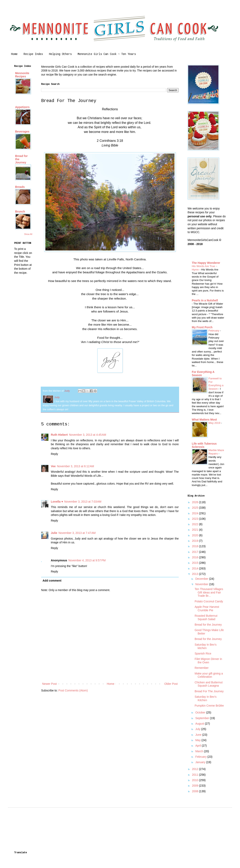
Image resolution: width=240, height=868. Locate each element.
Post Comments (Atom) (73, 690)
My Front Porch (202, 327)
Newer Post (49, 684)
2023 (196, 519)
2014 (196, 568)
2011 (196, 775)
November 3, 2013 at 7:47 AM (77, 533)
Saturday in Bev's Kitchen (206, 698)
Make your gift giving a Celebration (209, 675)
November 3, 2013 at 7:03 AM (83, 502)
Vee (53, 466)
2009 (196, 786)
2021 (196, 530)
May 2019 (215, 423)
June (199, 735)
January (201, 762)
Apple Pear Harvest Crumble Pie (207, 609)
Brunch (20, 211)
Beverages (22, 132)
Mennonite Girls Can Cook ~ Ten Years (107, 54)
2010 (196, 780)
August (200, 724)
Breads (20, 187)
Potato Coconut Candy (209, 601)
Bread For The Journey (209, 691)
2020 (196, 535)
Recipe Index (33, 54)
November (202, 584)
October (201, 712)
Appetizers (22, 107)
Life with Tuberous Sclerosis (204, 445)
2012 (196, 769)
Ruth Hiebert (59, 435)
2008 (196, 791)
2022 (196, 524)
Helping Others (60, 54)
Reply (54, 454)
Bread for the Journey (208, 625)
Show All (28, 234)
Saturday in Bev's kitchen (206, 646)
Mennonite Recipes (22, 75)
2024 (196, 513)
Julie (54, 533)
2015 (196, 563)
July (198, 729)
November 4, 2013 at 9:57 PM (87, 560)
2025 (196, 508)
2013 (196, 574)
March (200, 751)
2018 (196, 546)
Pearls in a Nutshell (205, 300)
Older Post (171, 684)
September (202, 718)
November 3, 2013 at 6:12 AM (75, 466)
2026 (196, 502)
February (214, 331)
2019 (196, 541)
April (198, 746)
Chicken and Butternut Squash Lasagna (209, 684)
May (198, 740)
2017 (196, 552)
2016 (196, 557)
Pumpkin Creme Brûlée (209, 706)
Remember (202, 668)
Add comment (52, 581)
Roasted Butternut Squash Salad (206, 617)
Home (14, 54)
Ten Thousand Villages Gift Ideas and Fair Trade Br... (209, 592)
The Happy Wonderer (206, 263)
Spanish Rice (203, 653)
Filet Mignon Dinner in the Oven (208, 661)
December (202, 579)
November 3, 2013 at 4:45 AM (88, 435)
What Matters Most (204, 420)
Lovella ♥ (57, 502)
